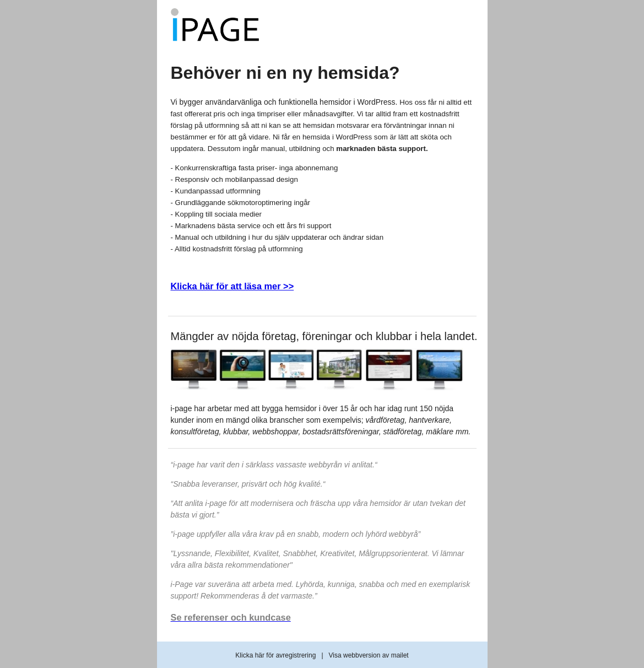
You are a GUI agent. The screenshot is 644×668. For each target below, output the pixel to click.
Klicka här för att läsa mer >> (232, 286)
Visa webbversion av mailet (369, 655)
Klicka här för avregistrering (275, 655)
